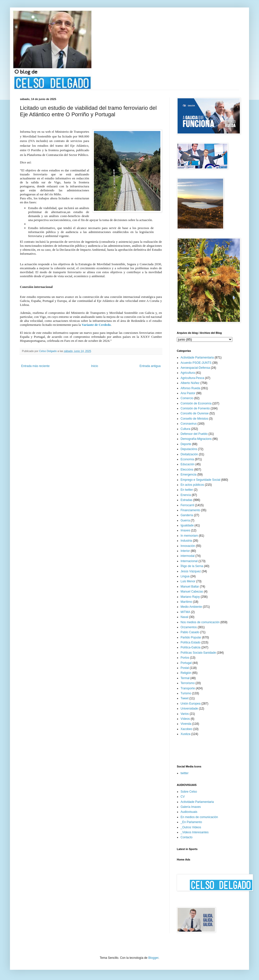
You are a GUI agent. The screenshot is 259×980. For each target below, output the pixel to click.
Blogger (153, 958)
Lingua (185, 576)
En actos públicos (192, 485)
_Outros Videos (191, 827)
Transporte (188, 688)
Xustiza (185, 734)
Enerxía (186, 495)
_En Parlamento (191, 822)
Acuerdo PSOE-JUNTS (196, 363)
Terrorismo (188, 683)
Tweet (185, 698)
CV (183, 797)
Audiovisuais (189, 812)
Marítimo (186, 602)
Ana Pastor (188, 393)
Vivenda (186, 724)
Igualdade (187, 525)
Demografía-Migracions (196, 439)
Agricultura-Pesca (192, 378)
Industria (186, 541)
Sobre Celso (189, 792)
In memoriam (189, 536)
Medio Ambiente (191, 607)
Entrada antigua (150, 366)
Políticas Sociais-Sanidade (198, 653)
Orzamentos (189, 627)
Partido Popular (191, 637)
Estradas (186, 500)
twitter (185, 773)
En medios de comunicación (199, 817)
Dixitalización (189, 454)
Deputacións (189, 449)
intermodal (188, 556)
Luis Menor (188, 581)
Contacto (187, 837)
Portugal (186, 663)
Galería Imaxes (191, 807)
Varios (185, 714)
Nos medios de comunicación (200, 622)
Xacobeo (186, 729)
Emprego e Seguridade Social (200, 480)
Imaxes (185, 530)
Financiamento (190, 510)
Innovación (188, 546)
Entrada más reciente (35, 366)
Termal (185, 678)
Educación (188, 464)
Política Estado (191, 642)
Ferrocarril (187, 505)
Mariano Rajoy (190, 597)
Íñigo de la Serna (192, 566)
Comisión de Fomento (195, 408)
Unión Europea (191, 704)
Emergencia (189, 475)
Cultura (185, 429)
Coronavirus (189, 424)
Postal (185, 668)
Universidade (189, 709)
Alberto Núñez (190, 383)
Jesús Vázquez (191, 571)
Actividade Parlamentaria (197, 358)
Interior (185, 551)
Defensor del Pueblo (194, 434)
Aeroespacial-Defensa (195, 368)
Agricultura (188, 373)
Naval (184, 617)
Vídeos (185, 719)
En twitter (187, 490)
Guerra (185, 520)
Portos (185, 658)
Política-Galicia (191, 647)
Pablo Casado (190, 632)
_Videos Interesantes (195, 832)
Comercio (187, 398)
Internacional (189, 561)
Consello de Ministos (194, 419)
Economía (187, 459)
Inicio (95, 366)
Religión (186, 673)
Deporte (186, 444)
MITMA (185, 612)
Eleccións (187, 470)
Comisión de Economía (196, 403)
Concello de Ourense (195, 413)
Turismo (186, 693)
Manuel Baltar (190, 587)
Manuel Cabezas (192, 592)
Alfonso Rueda (190, 388)
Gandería (187, 515)
